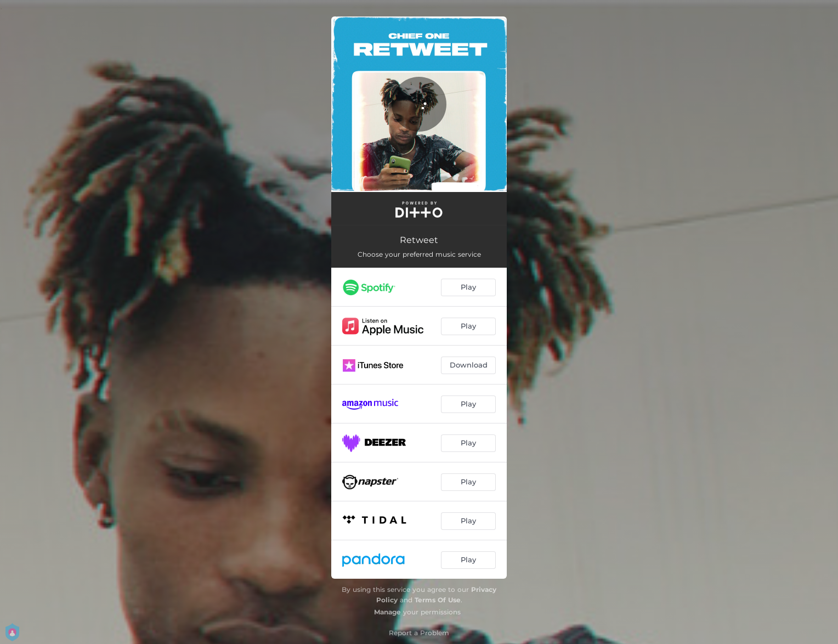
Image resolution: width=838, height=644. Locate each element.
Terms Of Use (438, 600)
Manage (387, 612)
